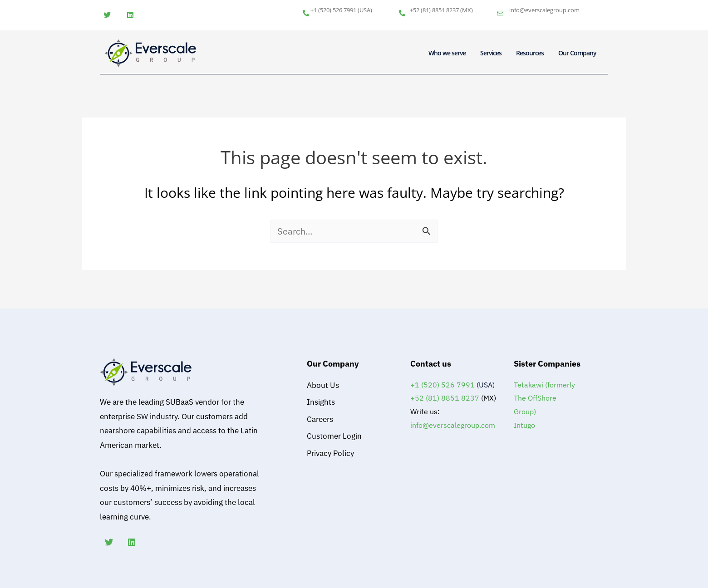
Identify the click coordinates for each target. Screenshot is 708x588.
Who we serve (447, 53)
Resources (530, 53)
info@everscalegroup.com (544, 10)
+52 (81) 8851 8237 (434, 10)
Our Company (577, 53)
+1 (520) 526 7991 (333, 10)
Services (491, 53)
